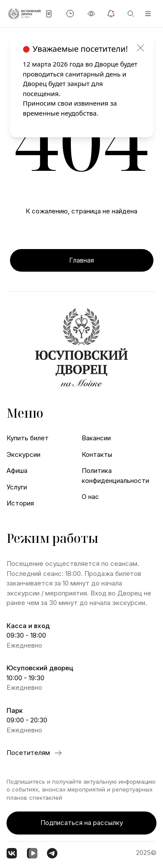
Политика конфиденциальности (115, 476)
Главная (81, 260)
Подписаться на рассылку (82, 823)
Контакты (97, 454)
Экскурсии (23, 454)
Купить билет (28, 438)
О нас (90, 497)
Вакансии (96, 438)
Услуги (17, 487)
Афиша (17, 471)
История (20, 503)
